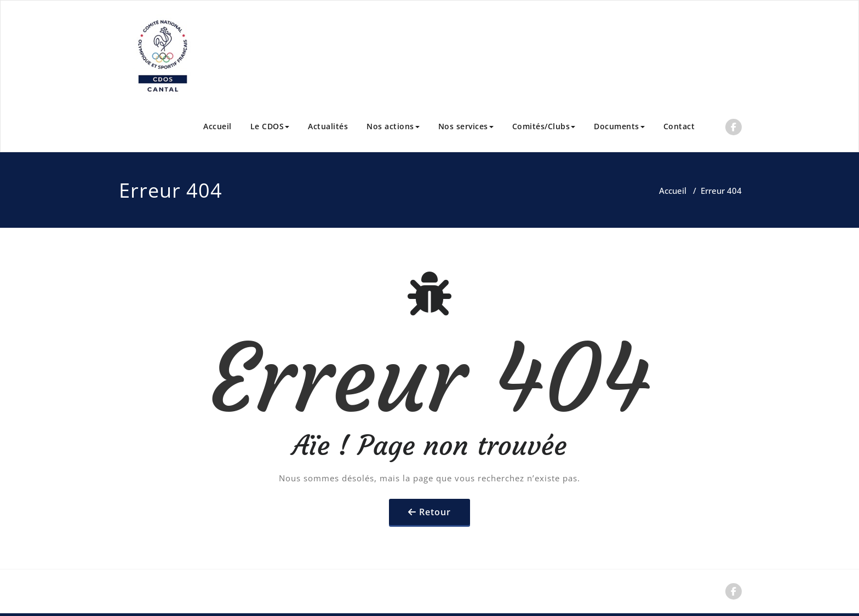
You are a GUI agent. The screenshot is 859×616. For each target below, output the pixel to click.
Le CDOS (270, 126)
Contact (679, 126)
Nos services (466, 126)
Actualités (328, 126)
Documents (619, 126)
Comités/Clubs (544, 126)
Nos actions (393, 126)
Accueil (217, 126)
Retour (435, 512)
